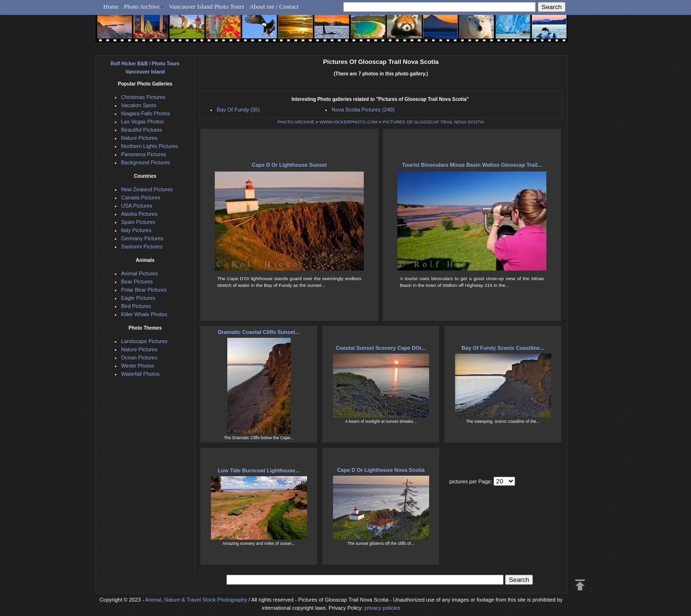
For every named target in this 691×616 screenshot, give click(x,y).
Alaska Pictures (139, 214)
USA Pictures (137, 206)
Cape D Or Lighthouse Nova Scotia (381, 470)
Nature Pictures (139, 138)
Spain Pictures (138, 222)
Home (111, 6)
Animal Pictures (139, 273)
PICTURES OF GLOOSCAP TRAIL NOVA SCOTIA (433, 122)
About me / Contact (274, 6)
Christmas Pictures (143, 97)
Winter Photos (138, 366)
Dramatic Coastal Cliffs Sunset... (259, 332)
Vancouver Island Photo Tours (207, 6)
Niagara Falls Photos (146, 113)
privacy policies (382, 608)
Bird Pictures (136, 306)
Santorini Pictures (142, 246)
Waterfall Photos (140, 374)
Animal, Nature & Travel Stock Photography (196, 600)
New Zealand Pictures (147, 189)
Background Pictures (146, 162)
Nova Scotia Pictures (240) (363, 110)
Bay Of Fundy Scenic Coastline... (503, 348)
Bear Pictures (137, 282)
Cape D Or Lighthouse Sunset (289, 165)
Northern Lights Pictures (149, 146)
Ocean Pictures (139, 357)
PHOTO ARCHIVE (296, 122)
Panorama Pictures (144, 154)
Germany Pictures (142, 238)
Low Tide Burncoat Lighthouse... (259, 470)
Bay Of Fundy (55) (238, 110)
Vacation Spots (139, 105)
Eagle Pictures (138, 298)
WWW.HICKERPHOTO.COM (349, 122)
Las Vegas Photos (142, 122)
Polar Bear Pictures (144, 290)
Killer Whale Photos (144, 314)
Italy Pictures (136, 230)
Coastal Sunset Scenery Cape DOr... (381, 348)
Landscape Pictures (144, 341)
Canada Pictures (141, 197)
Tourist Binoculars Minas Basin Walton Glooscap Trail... (472, 165)
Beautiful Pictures (142, 130)
